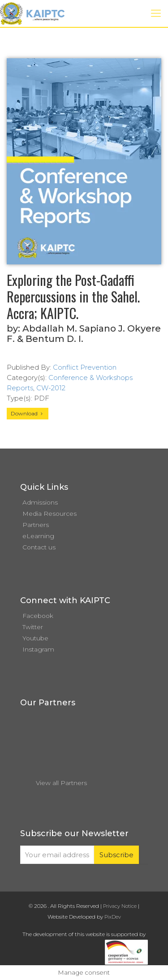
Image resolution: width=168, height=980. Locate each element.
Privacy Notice (120, 906)
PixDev (113, 917)
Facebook (38, 616)
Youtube (35, 638)
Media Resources (50, 514)
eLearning (38, 536)
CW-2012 (51, 388)
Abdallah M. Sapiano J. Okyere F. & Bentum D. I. (84, 334)
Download (28, 413)
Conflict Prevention (85, 367)
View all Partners (61, 783)
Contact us (39, 547)
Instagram (38, 649)
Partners (36, 525)
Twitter (33, 627)
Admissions (40, 502)
